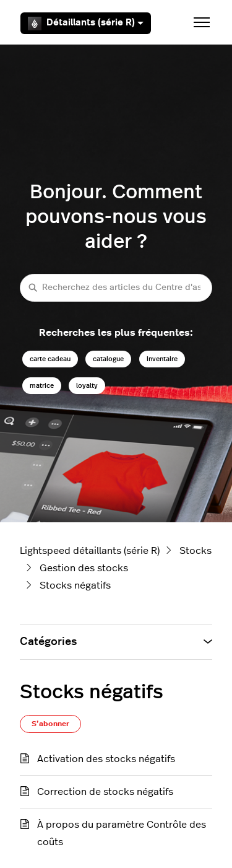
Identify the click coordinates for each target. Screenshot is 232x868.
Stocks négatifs (75, 585)
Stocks (195, 551)
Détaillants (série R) (86, 24)
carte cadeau (50, 359)
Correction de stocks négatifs (105, 792)
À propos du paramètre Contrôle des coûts (122, 833)
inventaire (162, 359)
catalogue (108, 359)
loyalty (87, 386)
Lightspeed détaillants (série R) (90, 551)
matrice (42, 386)
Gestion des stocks (84, 568)
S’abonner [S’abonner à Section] (50, 724)
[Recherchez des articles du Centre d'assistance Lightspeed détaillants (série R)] (116, 288)
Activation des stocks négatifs (106, 759)
